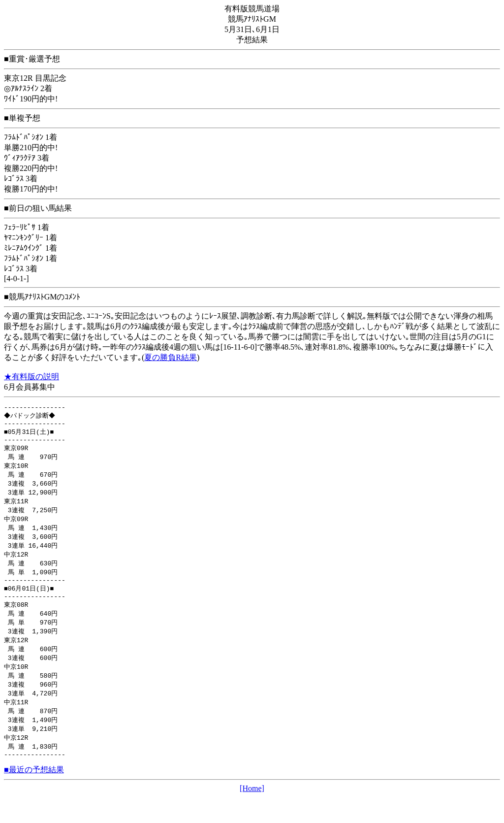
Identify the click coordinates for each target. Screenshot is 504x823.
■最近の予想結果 (34, 796)
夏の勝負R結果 (171, 357)
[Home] (252, 814)
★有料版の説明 (31, 377)
